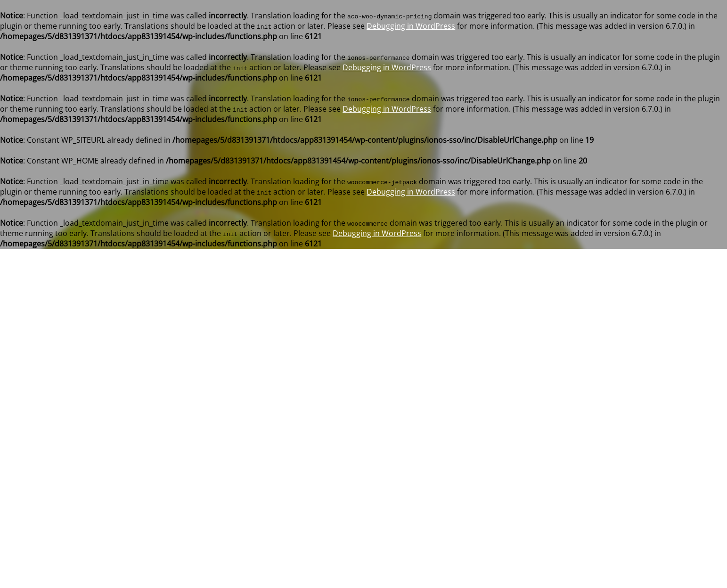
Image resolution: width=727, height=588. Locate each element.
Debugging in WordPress (411, 26)
